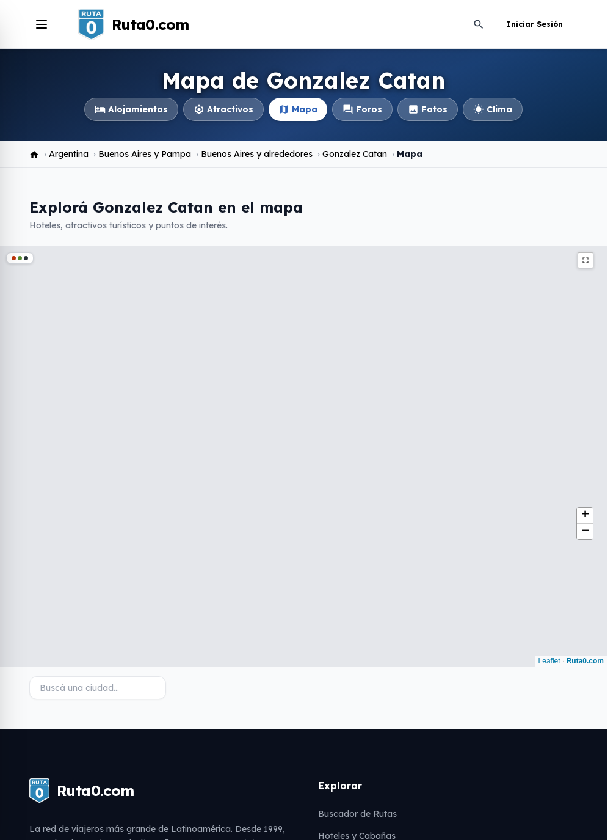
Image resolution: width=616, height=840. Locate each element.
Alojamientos (131, 109)
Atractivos (223, 109)
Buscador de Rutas (357, 814)
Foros (362, 109)
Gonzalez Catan (355, 154)
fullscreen (585, 260)
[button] (585, 516)
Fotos (428, 109)
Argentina (69, 154)
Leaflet (549, 661)
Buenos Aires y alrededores (257, 154)
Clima (493, 109)
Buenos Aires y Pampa (145, 154)
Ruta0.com (585, 661)
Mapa (298, 109)
